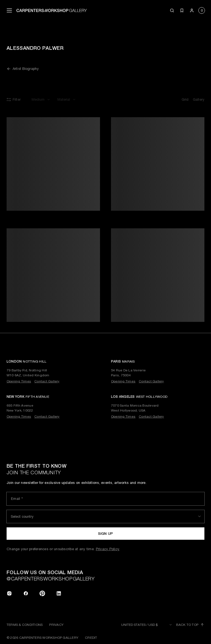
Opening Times (19, 381)
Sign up (106, 534)
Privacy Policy (108, 549)
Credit (91, 638)
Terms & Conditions (25, 625)
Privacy (56, 625)
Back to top (190, 625)
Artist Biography (23, 69)
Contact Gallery (47, 381)
